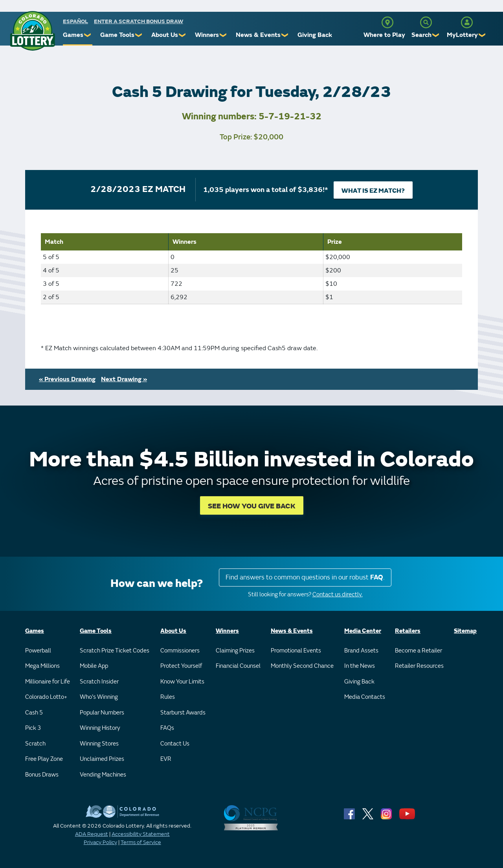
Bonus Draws (42, 775)
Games (73, 35)
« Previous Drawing (67, 379)
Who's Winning (99, 697)
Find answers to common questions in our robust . (305, 577)
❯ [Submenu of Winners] (223, 35)
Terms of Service (141, 842)
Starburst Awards (183, 713)
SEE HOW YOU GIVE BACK (252, 506)
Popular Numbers (102, 713)
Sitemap (465, 631)
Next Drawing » (124, 379)
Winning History (100, 728)
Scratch (35, 744)
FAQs (167, 728)
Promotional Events (296, 651)
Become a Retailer (419, 651)
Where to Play (384, 35)
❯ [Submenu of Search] (436, 35)
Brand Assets (361, 651)
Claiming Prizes (235, 651)
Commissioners (180, 651)
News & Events (258, 35)
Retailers (408, 631)
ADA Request (92, 834)
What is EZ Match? (373, 191)
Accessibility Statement (141, 834)
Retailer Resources (419, 666)
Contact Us (175, 744)
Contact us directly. (338, 595)
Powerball (38, 651)
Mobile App (94, 666)
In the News (360, 666)
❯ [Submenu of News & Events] (285, 35)
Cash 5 (34, 713)
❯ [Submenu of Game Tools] (139, 35)
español (75, 21)
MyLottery (462, 35)
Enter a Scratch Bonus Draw (139, 21)
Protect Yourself (181, 666)
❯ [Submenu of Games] (88, 35)
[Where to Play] (387, 22)
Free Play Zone (44, 759)
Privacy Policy (100, 842)
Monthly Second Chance (302, 666)
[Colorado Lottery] (32, 31)
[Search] (426, 22)
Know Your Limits (182, 682)
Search (421, 35)
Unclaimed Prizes (102, 759)
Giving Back (315, 35)
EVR (166, 759)
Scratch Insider (99, 682)
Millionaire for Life (48, 682)
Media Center (363, 631)
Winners (207, 35)
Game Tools (117, 35)
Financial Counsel (238, 666)
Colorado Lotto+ (46, 697)
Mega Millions (42, 666)
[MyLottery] (467, 22)
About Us (165, 35)
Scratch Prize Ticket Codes (115, 651)
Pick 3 (33, 728)
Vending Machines (103, 775)
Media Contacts (365, 697)
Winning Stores (99, 744)
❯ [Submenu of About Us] (183, 35)
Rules (168, 697)
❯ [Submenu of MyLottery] (482, 35)
